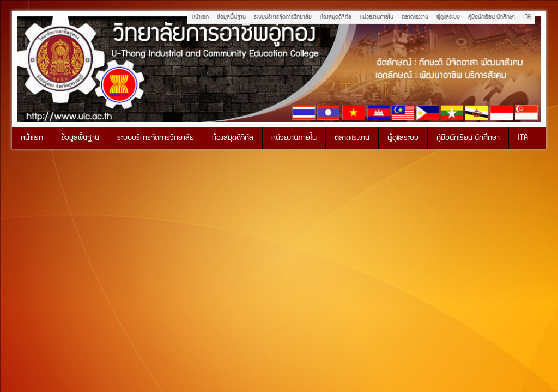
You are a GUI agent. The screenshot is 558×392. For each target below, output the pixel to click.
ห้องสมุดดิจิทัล (336, 17)
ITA (527, 17)
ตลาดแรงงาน (415, 17)
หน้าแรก (200, 17)
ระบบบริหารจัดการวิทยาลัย (283, 17)
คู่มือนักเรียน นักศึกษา (492, 17)
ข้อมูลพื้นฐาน (231, 17)
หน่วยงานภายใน (377, 17)
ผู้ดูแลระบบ (448, 17)
